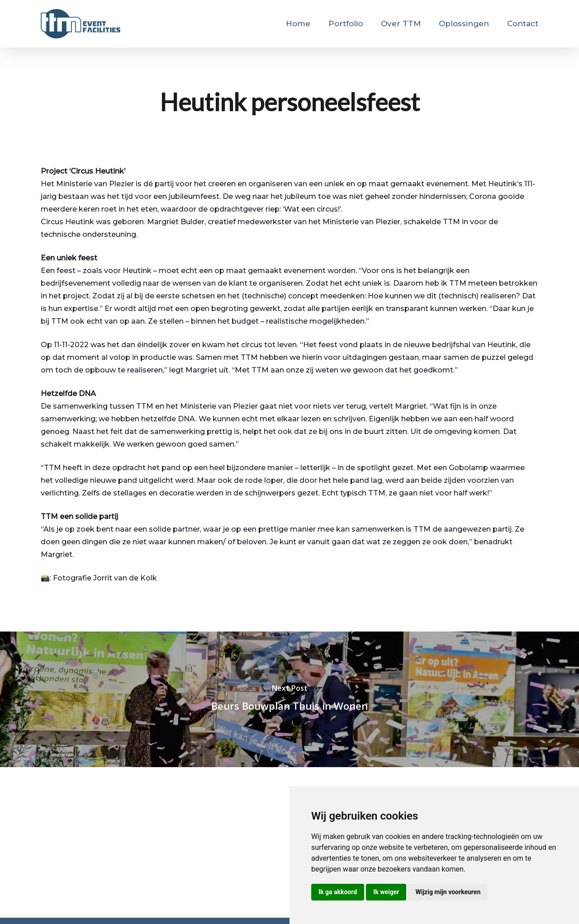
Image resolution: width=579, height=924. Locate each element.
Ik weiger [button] (386, 892)
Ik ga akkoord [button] (338, 892)
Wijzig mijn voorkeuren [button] (448, 892)
